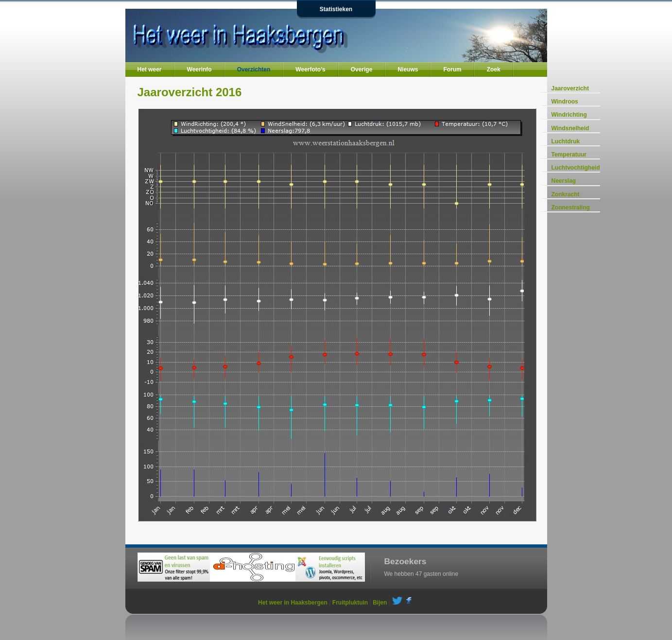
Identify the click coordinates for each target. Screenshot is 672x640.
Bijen (380, 603)
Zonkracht (566, 194)
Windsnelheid (570, 128)
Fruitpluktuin (350, 603)
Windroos (565, 102)
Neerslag (564, 181)
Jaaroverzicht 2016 (190, 92)
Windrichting (569, 115)
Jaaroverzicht (570, 88)
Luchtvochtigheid (576, 168)
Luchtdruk (566, 141)
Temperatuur (569, 155)
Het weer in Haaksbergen (293, 603)
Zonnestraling (571, 208)
